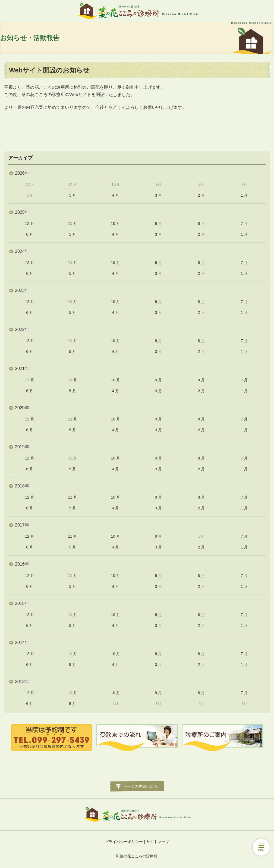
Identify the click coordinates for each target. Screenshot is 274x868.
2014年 (22, 642)
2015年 (22, 603)
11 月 (72, 224)
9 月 (158, 224)
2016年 (22, 564)
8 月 (201, 224)
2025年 (22, 212)
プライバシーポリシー (124, 842)
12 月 (29, 224)
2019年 (22, 447)
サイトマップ (158, 842)
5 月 (73, 195)
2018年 (22, 486)
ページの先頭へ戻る (140, 786)
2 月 (201, 195)
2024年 (22, 251)
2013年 (22, 682)
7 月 (244, 224)
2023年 (22, 290)
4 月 (115, 195)
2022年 (22, 329)
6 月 (30, 234)
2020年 (22, 408)
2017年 (22, 525)
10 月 (116, 224)
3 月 (158, 195)
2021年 (22, 368)
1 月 (244, 195)
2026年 (22, 173)
